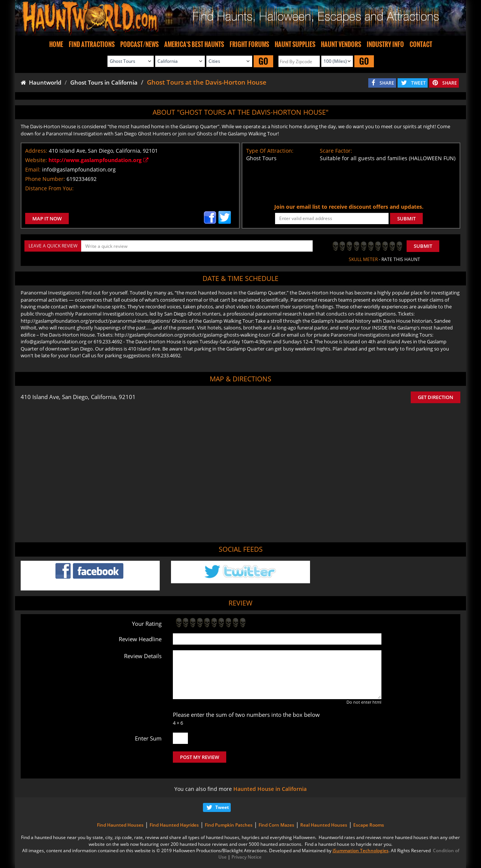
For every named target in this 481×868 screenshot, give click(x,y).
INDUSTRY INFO (385, 44)
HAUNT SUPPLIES (295, 44)
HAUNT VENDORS (341, 44)
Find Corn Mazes (276, 825)
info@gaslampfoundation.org (79, 169)
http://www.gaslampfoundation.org (98, 160)
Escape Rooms (369, 825)
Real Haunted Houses (324, 825)
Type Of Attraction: (270, 151)
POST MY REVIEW (200, 757)
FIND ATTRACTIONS (92, 44)
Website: (36, 160)
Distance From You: (49, 188)
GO (263, 61)
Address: (36, 151)
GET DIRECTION (436, 397)
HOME (56, 44)
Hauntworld (41, 82)
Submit (423, 246)
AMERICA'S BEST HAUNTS (194, 44)
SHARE (387, 83)
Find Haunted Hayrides (174, 825)
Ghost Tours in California (104, 82)
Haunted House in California (270, 789)
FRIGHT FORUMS (249, 44)
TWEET (418, 83)
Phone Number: (45, 179)
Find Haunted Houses (120, 825)
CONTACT (421, 44)
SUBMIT (406, 219)
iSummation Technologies (361, 851)
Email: (33, 169)
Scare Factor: (336, 151)
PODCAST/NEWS (139, 44)
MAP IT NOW (47, 219)
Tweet (222, 807)
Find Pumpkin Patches (229, 825)
